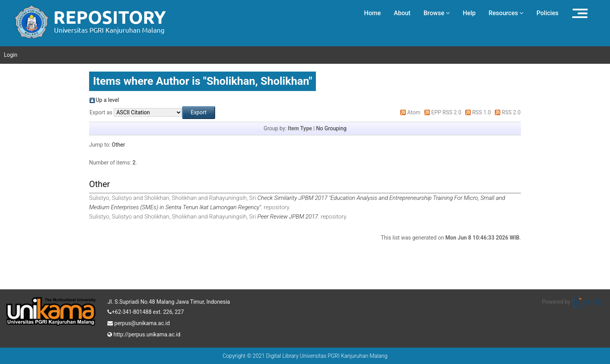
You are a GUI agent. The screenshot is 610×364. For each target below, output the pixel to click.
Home (372, 13)
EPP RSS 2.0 (446, 112)
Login (11, 55)
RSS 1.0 (482, 112)
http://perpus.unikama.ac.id (144, 334)
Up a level (107, 100)
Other (118, 145)
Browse (437, 13)
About (402, 13)
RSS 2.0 (511, 112)
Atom (414, 112)
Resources (506, 13)
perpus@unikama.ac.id (138, 322)
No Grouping (331, 128)
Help (469, 13)
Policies (548, 13)
